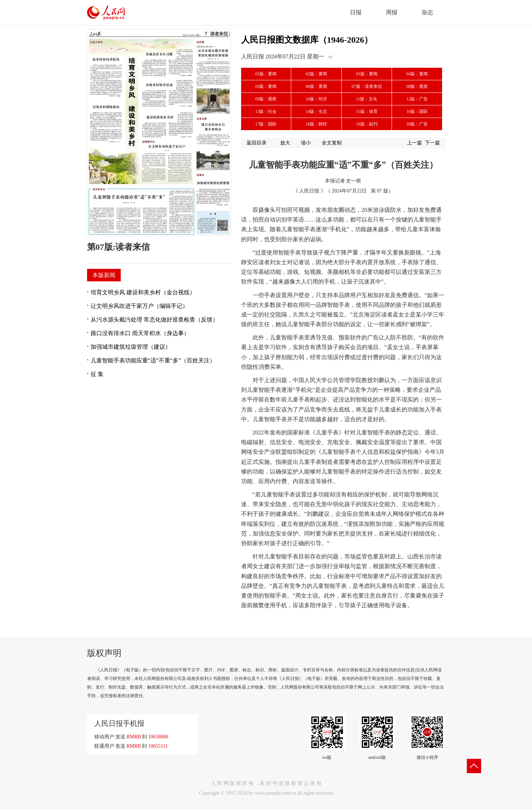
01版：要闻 (266, 74)
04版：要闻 (417, 74)
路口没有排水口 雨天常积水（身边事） (140, 333)
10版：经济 (316, 99)
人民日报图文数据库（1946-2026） (307, 40)
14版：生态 (316, 111)
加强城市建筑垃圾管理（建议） (131, 347)
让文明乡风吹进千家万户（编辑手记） (139, 306)
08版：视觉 (417, 86)
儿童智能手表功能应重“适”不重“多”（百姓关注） (153, 360)
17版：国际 (266, 124)
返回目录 (257, 143)
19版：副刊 (367, 124)
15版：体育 (367, 111)
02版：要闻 (316, 74)
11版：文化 (367, 99)
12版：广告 (417, 99)
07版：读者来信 (367, 86)
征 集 (97, 374)
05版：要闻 (266, 86)
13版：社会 (266, 111)
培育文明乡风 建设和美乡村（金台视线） (143, 292)
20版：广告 (417, 124)
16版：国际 (417, 111)
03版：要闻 (367, 74)
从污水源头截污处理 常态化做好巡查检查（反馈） (154, 320)
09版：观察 (266, 99)
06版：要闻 (316, 86)
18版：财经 (316, 124)
